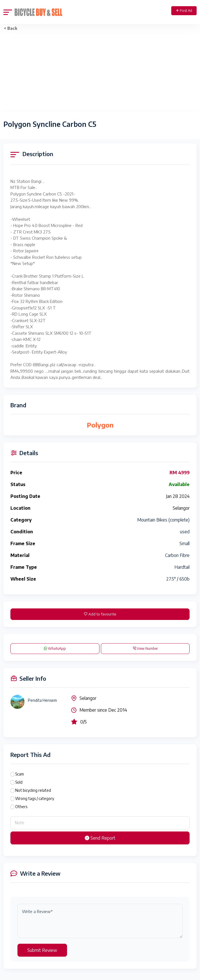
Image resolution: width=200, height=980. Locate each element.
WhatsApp (55, 648)
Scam (20, 774)
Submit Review (42, 950)
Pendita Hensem (42, 700)
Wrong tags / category (35, 798)
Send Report (100, 838)
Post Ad (184, 11)
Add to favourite (100, 614)
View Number (145, 649)
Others (21, 807)
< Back (11, 28)
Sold (19, 782)
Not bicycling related (33, 790)
